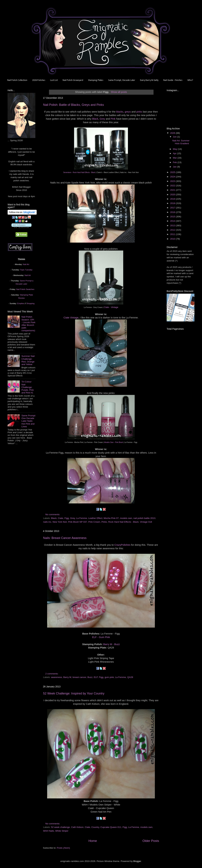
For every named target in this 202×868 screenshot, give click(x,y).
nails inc (47, 522)
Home (93, 841)
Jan (175, 167)
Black (95, 119)
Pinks (104, 522)
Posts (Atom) (63, 848)
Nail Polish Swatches (25, 289)
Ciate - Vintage (111, 307)
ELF (96, 677)
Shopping (30, 303)
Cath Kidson (77, 827)
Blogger (137, 861)
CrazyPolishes (122, 545)
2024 (173, 177)
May (175, 149)
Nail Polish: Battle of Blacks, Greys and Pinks (73, 105)
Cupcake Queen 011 (111, 827)
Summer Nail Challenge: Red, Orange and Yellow (28, 360)
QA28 (130, 677)
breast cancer (79, 677)
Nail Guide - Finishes (173, 80)
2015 (173, 217)
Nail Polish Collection (17, 80)
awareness (56, 677)
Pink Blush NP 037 (78, 522)
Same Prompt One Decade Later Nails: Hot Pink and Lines (28, 421)
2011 (173, 234)
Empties (21, 303)
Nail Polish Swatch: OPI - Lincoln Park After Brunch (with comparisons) (28, 324)
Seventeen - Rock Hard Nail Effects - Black (79, 172)
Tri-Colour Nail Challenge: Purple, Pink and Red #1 (28, 387)
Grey (102, 119)
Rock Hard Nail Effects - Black (123, 522)
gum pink (109, 677)
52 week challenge (60, 827)
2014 (173, 221)
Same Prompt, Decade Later (122, 80)
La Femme (82, 518)
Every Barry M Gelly (149, 80)
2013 (173, 226)
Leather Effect (95, 518)
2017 (173, 208)
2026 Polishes (39, 80)
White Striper (62, 831)
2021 (173, 190)
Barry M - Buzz (112, 644)
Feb (175, 162)
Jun (175, 137)
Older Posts (151, 841)
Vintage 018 (146, 522)
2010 (173, 239)
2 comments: (52, 674)
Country (95, 827)
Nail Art (26, 264)
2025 (173, 172)
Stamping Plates (96, 80)
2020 (173, 195)
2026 (173, 133)
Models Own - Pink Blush (114, 442)
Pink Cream (94, 522)
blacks (120, 112)
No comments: (53, 514)
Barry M (67, 677)
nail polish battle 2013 (144, 518)
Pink (113, 119)
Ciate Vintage (71, 318)
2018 (173, 203)
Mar (175, 158)
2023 (173, 181)
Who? (190, 80)
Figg (67, 518)
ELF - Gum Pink (101, 637)
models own (126, 518)
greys (128, 112)
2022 (173, 186)
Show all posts (119, 92)
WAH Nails (49, 831)
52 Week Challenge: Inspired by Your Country (74, 693)
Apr (175, 153)
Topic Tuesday (26, 270)
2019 (173, 199)
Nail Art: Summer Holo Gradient (181, 142)
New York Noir (60, 522)
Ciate (61, 518)
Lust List (54, 80)
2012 (173, 230)
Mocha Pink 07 (111, 518)
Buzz (90, 677)
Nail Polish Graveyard (73, 80)
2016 (173, 212)
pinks (139, 112)
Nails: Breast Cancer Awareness (65, 538)
